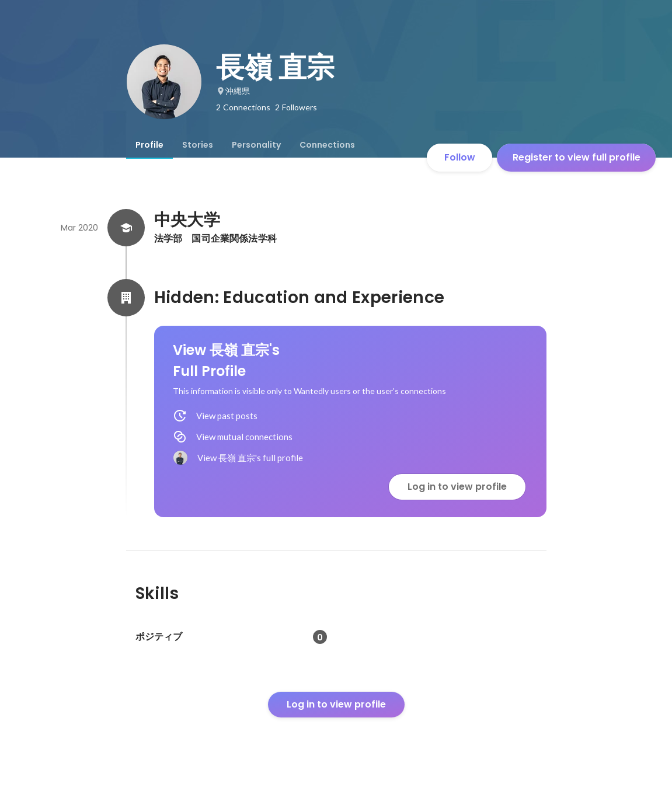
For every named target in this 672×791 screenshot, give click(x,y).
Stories (198, 145)
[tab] (149, 145)
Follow (460, 157)
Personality (256, 145)
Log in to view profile (457, 487)
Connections (327, 145)
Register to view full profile (577, 157)
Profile (149, 145)
